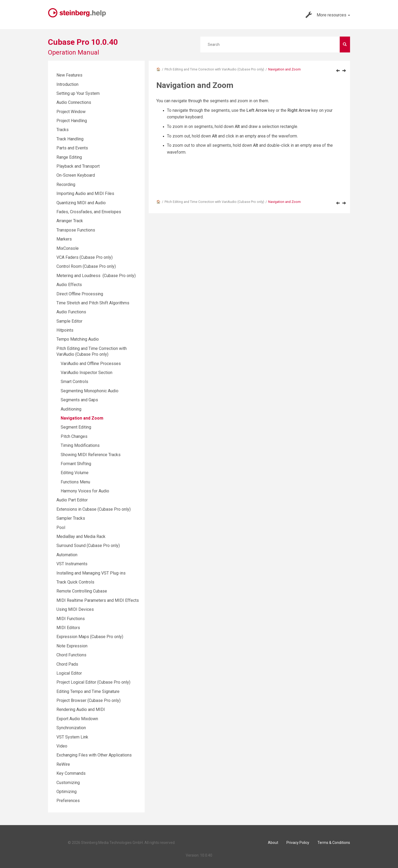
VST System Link (72, 737)
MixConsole (68, 248)
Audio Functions (71, 312)
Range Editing (69, 157)
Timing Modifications (80, 445)
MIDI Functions (71, 619)
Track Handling (70, 139)
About (273, 843)
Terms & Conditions (334, 843)
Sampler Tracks (71, 518)
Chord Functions (71, 655)
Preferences (68, 801)
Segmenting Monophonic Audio (90, 391)
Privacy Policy (298, 843)
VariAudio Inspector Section (87, 373)
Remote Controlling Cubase (82, 591)
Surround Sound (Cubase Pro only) (88, 546)
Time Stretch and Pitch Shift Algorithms (93, 303)
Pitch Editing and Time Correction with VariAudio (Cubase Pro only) (214, 69)
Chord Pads (67, 664)
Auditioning (71, 409)
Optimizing (67, 792)
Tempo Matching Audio (78, 339)
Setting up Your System (78, 93)
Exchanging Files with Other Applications (94, 755)
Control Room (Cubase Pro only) (86, 266)
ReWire (63, 764)
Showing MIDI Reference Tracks (91, 455)
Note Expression (72, 646)
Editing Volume (75, 473)
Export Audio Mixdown (77, 719)
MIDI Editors (68, 628)
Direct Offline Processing (80, 294)
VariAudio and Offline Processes (91, 364)
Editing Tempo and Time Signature (88, 691)
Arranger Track (70, 221)
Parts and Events (72, 148)
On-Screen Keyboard (76, 175)
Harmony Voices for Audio (85, 491)
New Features (69, 75)
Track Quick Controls (75, 582)
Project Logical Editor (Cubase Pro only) (93, 682)
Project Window (71, 112)
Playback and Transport (78, 166)
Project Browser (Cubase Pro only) (89, 700)
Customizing (68, 783)
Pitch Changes (74, 436)
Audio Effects (69, 285)
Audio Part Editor (72, 500)
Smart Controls (74, 382)
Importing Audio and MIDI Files (85, 193)
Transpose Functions (76, 230)
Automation (67, 555)
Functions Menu (75, 482)
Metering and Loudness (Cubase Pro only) (96, 276)
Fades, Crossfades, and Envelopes (89, 212)
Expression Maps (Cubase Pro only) (90, 637)
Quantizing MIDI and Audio (81, 203)
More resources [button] (328, 15)
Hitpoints (65, 330)
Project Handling (72, 121)
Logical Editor (69, 673)
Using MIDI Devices (75, 609)
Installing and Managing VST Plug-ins (91, 573)
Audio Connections (74, 102)
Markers (64, 239)
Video (62, 746)
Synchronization (71, 728)
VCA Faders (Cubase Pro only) (85, 257)
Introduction (67, 84)
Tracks (63, 130)
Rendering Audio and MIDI (81, 709)
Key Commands (71, 773)
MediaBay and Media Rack (81, 537)
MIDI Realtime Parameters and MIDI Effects (98, 600)
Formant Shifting (76, 464)
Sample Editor (69, 321)
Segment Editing (76, 427)
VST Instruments (72, 564)
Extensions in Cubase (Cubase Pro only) (94, 509)
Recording (66, 184)
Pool (61, 528)
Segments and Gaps (79, 400)
